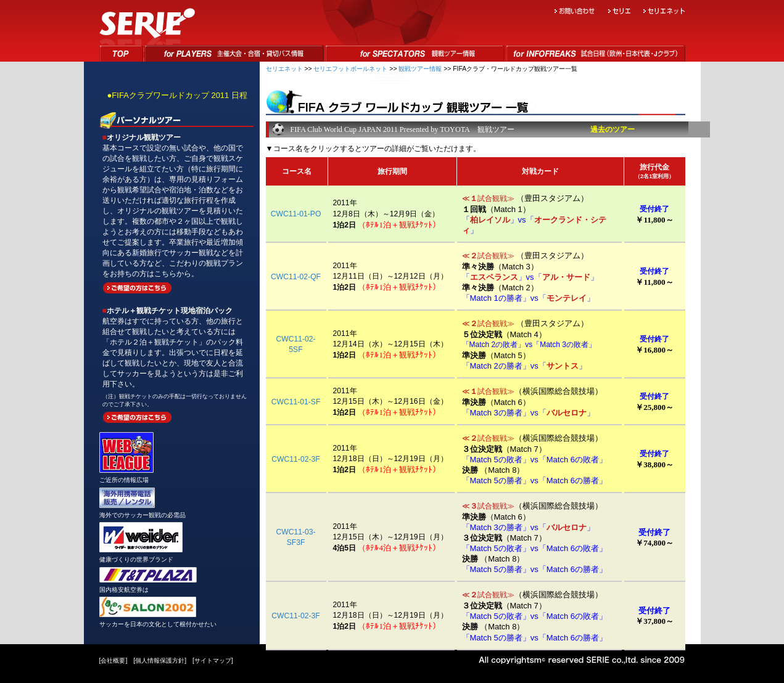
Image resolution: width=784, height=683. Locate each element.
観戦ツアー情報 (420, 69)
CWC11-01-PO (296, 214)
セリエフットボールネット (350, 69)
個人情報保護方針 (160, 661)
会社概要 (113, 661)
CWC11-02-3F (295, 459)
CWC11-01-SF (296, 402)
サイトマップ (213, 661)
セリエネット (284, 69)
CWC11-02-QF (296, 277)
